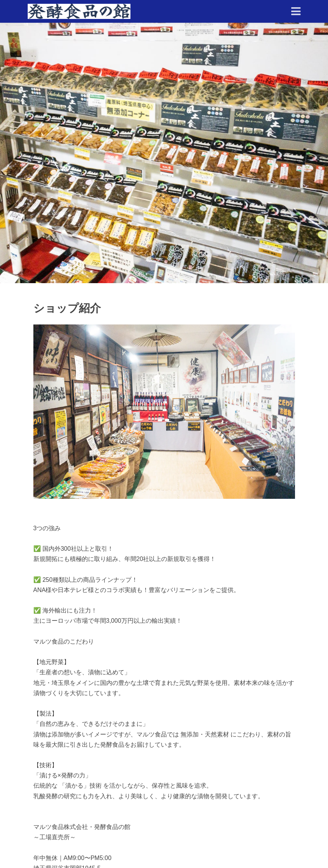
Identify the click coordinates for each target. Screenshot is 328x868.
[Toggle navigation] (296, 12)
